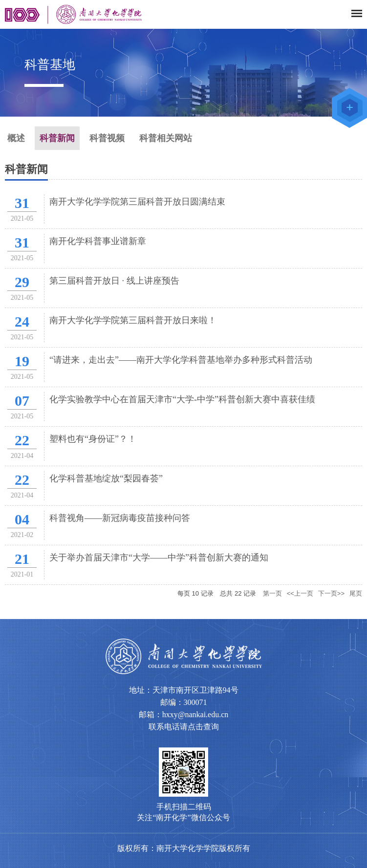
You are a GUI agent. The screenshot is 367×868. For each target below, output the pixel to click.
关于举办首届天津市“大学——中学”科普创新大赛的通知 (159, 558)
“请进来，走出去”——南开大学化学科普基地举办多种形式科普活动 (181, 360)
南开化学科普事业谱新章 (98, 241)
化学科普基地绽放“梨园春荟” (106, 478)
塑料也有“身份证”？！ (93, 439)
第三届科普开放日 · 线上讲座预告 (114, 281)
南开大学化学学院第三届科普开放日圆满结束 (137, 202)
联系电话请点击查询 (184, 727)
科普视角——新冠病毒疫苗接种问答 (120, 518)
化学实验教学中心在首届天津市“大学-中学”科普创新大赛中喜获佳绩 (182, 399)
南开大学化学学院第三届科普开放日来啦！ (133, 320)
